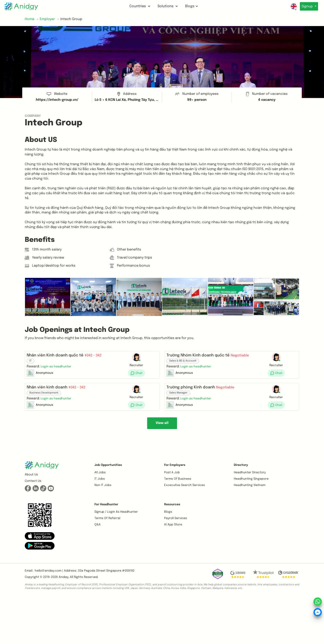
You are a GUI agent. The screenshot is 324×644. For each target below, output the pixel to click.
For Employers (175, 472)
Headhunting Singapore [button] (251, 486)
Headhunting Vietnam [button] (250, 492)
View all (162, 430)
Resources (172, 511)
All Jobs (100, 479)
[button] (58, 368)
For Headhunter (106, 511)
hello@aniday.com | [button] (49, 578)
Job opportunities (108, 472)
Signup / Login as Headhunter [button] (116, 519)
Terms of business (178, 486)
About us (31, 481)
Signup (307, 6)
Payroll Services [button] (176, 525)
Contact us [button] (33, 488)
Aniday (63, 584)
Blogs (191, 6)
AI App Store (173, 531)
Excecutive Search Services (185, 492)
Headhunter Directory (250, 479)
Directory (241, 472)
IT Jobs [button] (100, 486)
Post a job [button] (172, 479)
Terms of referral (107, 525)
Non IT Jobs (103, 492)
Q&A (98, 531)
